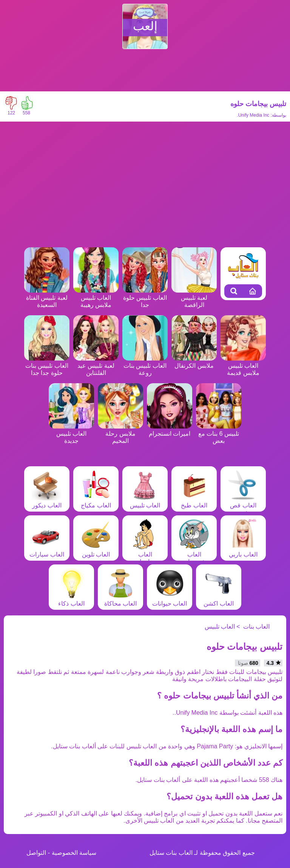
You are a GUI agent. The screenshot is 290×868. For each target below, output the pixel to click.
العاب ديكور (47, 502)
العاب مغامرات (145, 554)
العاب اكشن (219, 600)
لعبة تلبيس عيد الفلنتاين (96, 366)
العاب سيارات (47, 551)
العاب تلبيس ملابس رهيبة (96, 298)
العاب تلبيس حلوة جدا (145, 298)
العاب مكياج (96, 502)
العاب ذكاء (71, 600)
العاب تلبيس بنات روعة (145, 366)
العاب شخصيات (194, 554)
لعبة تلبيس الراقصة (194, 298)
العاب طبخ (194, 502)
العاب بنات (256, 627)
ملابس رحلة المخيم (120, 434)
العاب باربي (243, 551)
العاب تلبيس (145, 502)
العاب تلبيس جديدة (71, 434)
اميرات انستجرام (170, 430)
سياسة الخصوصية (74, 853)
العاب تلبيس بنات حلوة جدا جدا (47, 366)
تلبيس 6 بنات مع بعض (219, 434)
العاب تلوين (96, 551)
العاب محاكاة (120, 600)
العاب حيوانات (170, 600)
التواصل (36, 853)
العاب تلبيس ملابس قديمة (243, 366)
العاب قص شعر (243, 505)
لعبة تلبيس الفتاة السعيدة (47, 298)
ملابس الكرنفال (194, 362)
